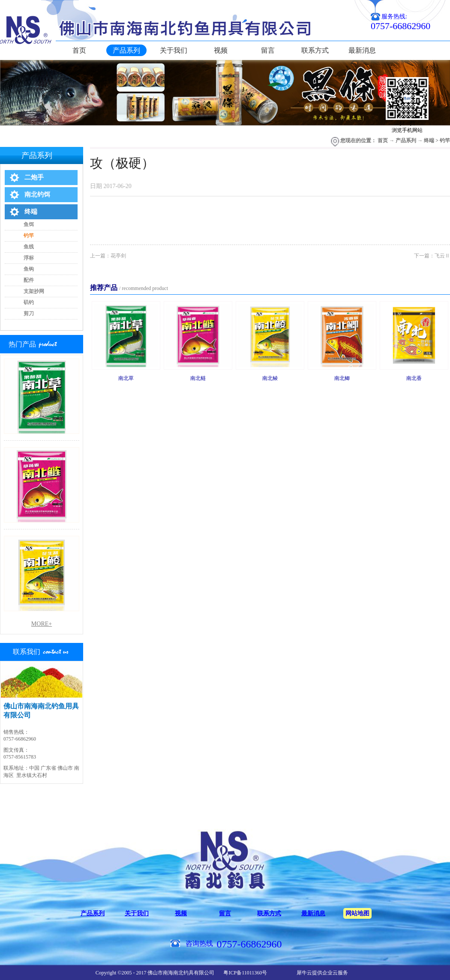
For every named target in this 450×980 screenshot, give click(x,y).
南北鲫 (342, 378)
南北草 (126, 378)
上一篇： (108, 256)
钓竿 (445, 140)
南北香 (414, 378)
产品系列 (406, 140)
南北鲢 (198, 378)
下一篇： (432, 256)
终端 (429, 140)
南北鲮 (270, 378)
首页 (79, 50)
